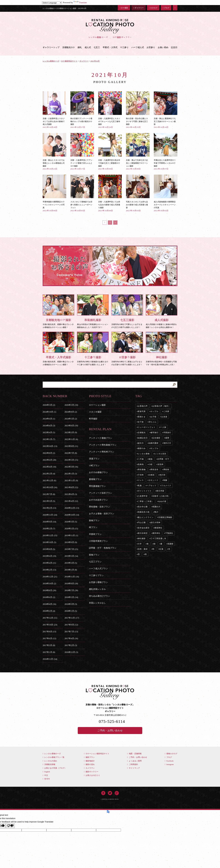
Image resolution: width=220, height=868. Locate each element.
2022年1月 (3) (71, 474)
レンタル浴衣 (160, 454)
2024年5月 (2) (71, 419)
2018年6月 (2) (49, 597)
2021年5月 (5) (49, 501)
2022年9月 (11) (71, 446)
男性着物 (142, 470)
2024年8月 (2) (71, 412)
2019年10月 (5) (49, 542)
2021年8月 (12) (71, 487)
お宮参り (151, 47)
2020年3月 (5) (71, 522)
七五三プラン (95, 562)
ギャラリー (139, 8)
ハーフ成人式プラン (98, 569)
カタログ (153, 8)
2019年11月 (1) (71, 535)
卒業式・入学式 (110, 47)
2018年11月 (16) (72, 577)
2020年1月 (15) (71, 529)
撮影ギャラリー (91, 772)
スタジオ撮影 (95, 412)
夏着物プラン (95, 479)
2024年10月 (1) (49, 412)
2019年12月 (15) (50, 535)
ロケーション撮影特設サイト (97, 754)
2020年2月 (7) (49, 529)
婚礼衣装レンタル (97, 589)
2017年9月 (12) (71, 625)
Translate (80, 3)
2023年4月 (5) (49, 432)
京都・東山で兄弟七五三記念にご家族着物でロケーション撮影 (138, 151)
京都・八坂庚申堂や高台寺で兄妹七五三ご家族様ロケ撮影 (110, 151)
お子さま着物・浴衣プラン (102, 514)
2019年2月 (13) (49, 570)
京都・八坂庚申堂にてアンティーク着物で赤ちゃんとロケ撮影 (82, 151)
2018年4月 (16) (49, 604)
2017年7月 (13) (71, 632)
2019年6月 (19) (49, 556)
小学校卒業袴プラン (98, 541)
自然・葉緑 (143, 549)
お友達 (164, 417)
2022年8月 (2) (49, 453)
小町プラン (94, 466)
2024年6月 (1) (49, 419)
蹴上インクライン (146, 517)
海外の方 (167, 443)
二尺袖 (141, 459)
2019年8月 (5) (49, 549)
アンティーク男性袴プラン (102, 452)
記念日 (174, 47)
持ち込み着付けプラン (99, 596)
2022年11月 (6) (71, 439)
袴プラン (93, 527)
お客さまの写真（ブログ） (54, 768)
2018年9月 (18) (71, 584)
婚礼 (80, 47)
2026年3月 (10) (71, 405)
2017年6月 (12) (49, 638)
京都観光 (142, 433)
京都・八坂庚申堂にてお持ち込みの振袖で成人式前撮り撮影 (110, 193)
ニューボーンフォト (147, 427)
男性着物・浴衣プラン (99, 507)
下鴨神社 (169, 533)
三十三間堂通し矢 (158, 538)
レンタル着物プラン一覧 (54, 757)
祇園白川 (156, 507)
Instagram (169, 764)
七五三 (97, 47)
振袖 (151, 459)
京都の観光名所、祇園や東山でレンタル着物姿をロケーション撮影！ (58, 311)
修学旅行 (154, 433)
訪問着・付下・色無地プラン (103, 548)
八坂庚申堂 (143, 496)
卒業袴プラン (95, 534)
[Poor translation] (10, 826)
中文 (45, 775)
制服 (165, 480)
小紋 (151, 464)
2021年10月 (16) (50, 487)
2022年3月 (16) (71, 467)
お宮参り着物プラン (98, 582)
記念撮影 (156, 438)
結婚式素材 (154, 443)
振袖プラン (94, 520)
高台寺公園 (143, 507)
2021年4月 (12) (71, 501)
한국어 (46, 779)
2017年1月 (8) (49, 652)
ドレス (141, 480)
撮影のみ (142, 448)
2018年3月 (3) (71, 604)
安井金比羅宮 (144, 528)
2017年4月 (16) (71, 638)
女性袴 (161, 464)
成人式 (88, 47)
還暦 (167, 438)
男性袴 (166, 470)
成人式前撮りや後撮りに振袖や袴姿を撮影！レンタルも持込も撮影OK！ (162, 311)
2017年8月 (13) (49, 632)
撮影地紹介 (89, 761)
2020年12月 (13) (72, 508)
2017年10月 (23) (50, 625)
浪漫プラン (94, 459)
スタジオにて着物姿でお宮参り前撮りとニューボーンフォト (82, 193)
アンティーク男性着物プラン (103, 445)
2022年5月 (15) (71, 460)
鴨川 (156, 512)
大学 (140, 544)
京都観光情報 (49, 764)
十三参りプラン (96, 575)
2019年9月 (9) (71, 542)
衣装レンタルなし (97, 603)
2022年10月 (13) (50, 446)
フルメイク (166, 485)
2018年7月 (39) (71, 590)
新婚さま (142, 417)
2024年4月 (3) (49, 426)
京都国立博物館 (165, 517)
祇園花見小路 (144, 512)
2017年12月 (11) (50, 618)
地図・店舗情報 (134, 754)
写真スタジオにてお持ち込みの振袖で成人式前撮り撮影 (138, 193)
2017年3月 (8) (49, 645)
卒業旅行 (167, 433)
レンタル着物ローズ (52, 754)
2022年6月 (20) (49, 460)
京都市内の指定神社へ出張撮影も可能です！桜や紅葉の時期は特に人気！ (162, 349)
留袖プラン (94, 555)
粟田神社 (156, 533)
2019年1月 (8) (71, 570)
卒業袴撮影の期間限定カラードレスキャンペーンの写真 (54, 193)
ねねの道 (162, 501)
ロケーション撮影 (97, 405)
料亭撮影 (93, 419)
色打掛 (162, 475)
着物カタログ (171, 754)
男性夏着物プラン (97, 486)
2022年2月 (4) (49, 474)
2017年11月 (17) (72, 618)
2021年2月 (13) (49, 508)
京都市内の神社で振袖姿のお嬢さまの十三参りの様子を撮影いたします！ (93, 349)
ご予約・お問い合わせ (110, 731)
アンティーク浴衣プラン (101, 493)
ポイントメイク (145, 491)
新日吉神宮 (143, 533)
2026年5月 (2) (49, 405)
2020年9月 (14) (49, 522)
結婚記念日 (143, 438)
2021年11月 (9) (71, 481)
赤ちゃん (153, 422)
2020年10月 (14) (72, 515)
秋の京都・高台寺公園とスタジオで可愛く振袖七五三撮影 (138, 110)
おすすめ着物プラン (98, 472)
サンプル (154, 448)
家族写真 (142, 411)
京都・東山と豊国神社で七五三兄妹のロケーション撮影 (166, 110)
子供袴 (141, 475)
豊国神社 (158, 528)
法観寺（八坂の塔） (161, 496)
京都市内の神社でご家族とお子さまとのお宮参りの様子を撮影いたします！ (127, 349)
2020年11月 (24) (50, 515)
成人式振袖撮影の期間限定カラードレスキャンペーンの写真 (166, 193)
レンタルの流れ (50, 761)
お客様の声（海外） (161, 406)
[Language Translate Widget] (52, 3)
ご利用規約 (133, 764)
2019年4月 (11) (49, 563)
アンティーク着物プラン (101, 438)
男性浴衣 (154, 470)
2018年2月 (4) (49, 611)
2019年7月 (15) (71, 549)
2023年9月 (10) (71, 426)
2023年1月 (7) (49, 439)
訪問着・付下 (163, 459)
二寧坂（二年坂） (146, 501)
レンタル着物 (144, 454)
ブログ (166, 8)
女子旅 (141, 422)
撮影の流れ (89, 764)
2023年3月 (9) (71, 432)
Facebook (169, 761)
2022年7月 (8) (71, 453)
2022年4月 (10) (49, 467)
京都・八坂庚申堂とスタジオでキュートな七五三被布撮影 (110, 110)
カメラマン (89, 768)
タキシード (154, 480)
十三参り (124, 47)
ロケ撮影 (124, 8)
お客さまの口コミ (92, 775)
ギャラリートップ (51, 47)
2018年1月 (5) (71, 611)
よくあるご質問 (134, 761)
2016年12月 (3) (71, 652)
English (46, 772)
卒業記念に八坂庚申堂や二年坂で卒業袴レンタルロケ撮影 (166, 151)
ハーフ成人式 (138, 47)
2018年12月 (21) (50, 577)
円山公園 (142, 522)
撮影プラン (89, 757)
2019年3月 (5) (71, 563)
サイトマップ (133, 768)
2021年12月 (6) (49, 481)
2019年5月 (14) (71, 556)
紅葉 (161, 549)
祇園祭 (170, 544)
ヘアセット (152, 485)
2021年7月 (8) (49, 494)
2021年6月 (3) (71, 494)
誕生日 (141, 443)
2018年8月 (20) (49, 590)
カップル (154, 411)
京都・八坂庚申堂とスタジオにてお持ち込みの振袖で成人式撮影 (54, 110)
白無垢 (152, 475)
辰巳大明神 (155, 522)
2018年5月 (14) (71, 597)
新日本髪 (160, 491)
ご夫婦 (166, 411)
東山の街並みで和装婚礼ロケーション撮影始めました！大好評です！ (93, 311)
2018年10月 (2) (49, 584)
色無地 (141, 464)
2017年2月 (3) (71, 645)
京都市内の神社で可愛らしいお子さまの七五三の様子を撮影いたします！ (127, 311)
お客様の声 (143, 406)
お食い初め (163, 47)
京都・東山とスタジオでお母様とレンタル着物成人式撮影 (54, 151)
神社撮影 (142, 538)
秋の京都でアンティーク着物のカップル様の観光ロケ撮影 (82, 110)
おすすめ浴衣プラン (98, 500)
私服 (140, 485)
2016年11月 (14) (50, 659)
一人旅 (163, 427)
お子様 (153, 417)
